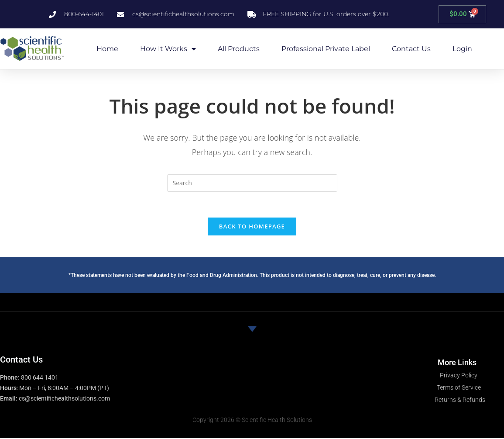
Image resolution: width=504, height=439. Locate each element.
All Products (239, 49)
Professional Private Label (326, 49)
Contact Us (411, 49)
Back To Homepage (252, 227)
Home (107, 49)
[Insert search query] (252, 183)
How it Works (168, 49)
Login (462, 49)
